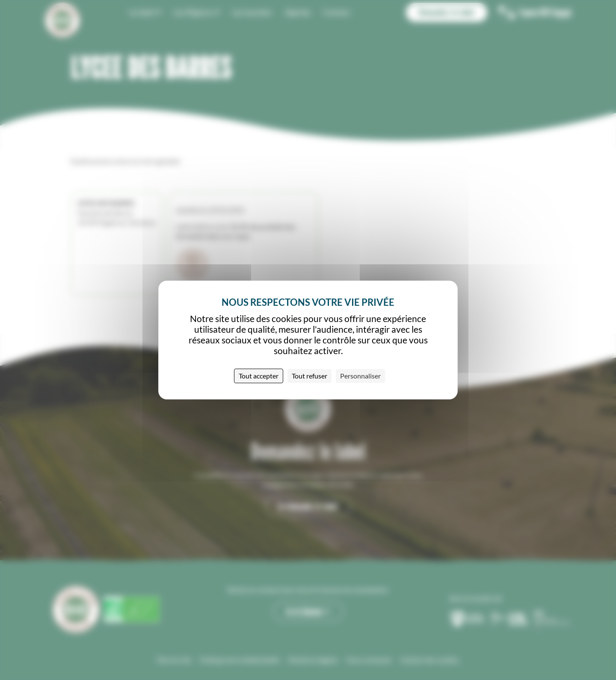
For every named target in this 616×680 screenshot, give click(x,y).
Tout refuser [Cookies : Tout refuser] (309, 376)
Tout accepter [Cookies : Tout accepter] (259, 376)
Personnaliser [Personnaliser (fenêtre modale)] (360, 376)
